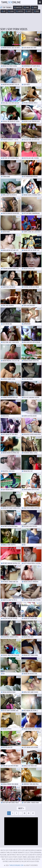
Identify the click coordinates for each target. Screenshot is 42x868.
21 (29, 813)
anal (27, 7)
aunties (20, 11)
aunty (29, 11)
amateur (18, 7)
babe (37, 11)
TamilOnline (11, 2)
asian (11, 11)
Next (21, 808)
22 (33, 813)
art (4, 11)
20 (24, 813)
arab (34, 7)
